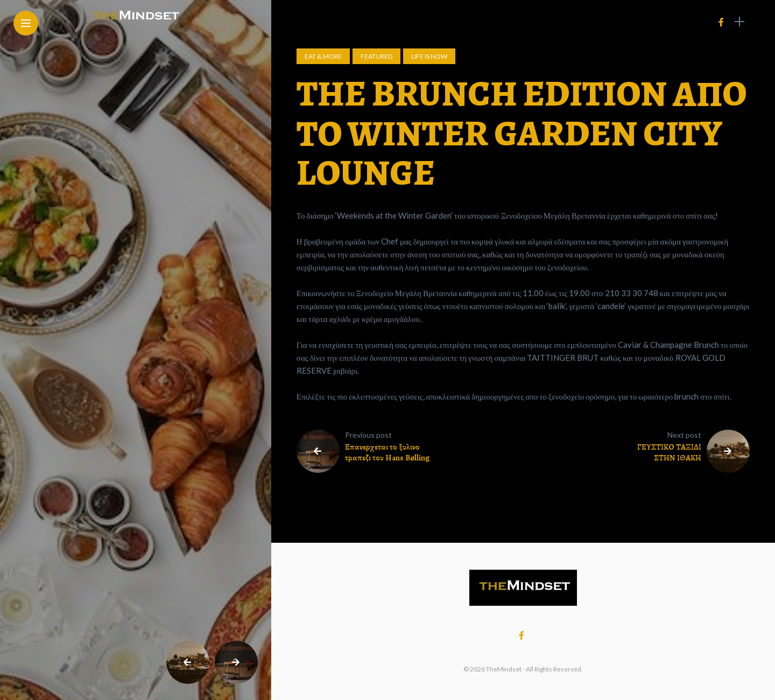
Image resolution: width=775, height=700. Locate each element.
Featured (376, 56)
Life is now (429, 56)
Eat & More (323, 56)
